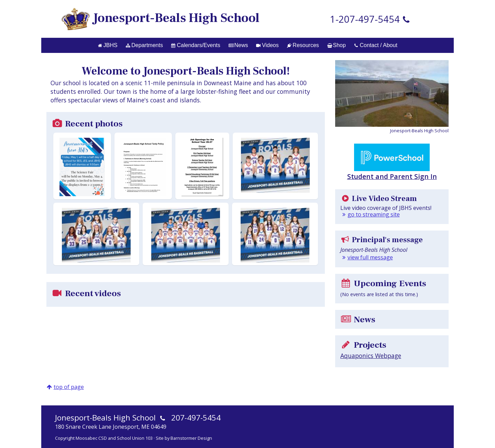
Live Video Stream (379, 199)
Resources (303, 45)
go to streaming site (374, 214)
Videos (267, 45)
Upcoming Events (383, 284)
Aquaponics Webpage (371, 356)
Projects (363, 345)
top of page (69, 387)
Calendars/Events (196, 45)
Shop (337, 45)
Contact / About (376, 45)
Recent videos (86, 294)
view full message (370, 257)
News (238, 45)
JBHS (108, 45)
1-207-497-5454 (365, 19)
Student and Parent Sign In (392, 162)
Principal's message (382, 240)
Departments (144, 45)
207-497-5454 (196, 418)
